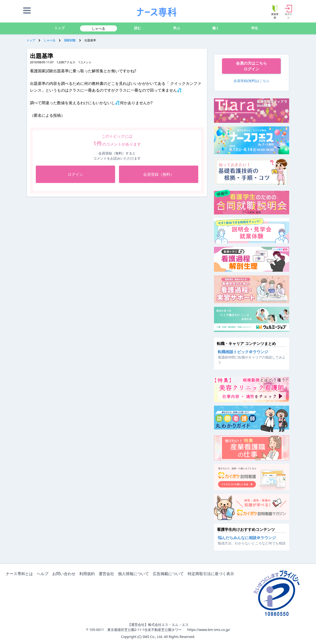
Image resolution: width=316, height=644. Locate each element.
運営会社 (107, 574)
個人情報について (134, 574)
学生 (255, 28)
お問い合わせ (65, 574)
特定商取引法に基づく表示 (212, 574)
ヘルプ (44, 574)
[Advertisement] (80, 233)
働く (216, 28)
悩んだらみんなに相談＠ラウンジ (247, 538)
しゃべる (98, 28)
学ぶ (176, 28)
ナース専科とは (20, 574)
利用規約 (88, 574)
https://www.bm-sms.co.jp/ (209, 630)
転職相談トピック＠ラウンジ (243, 352)
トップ (59, 28)
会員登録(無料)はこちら (252, 81)
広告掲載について (169, 574)
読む (138, 28)
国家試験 (70, 40)
